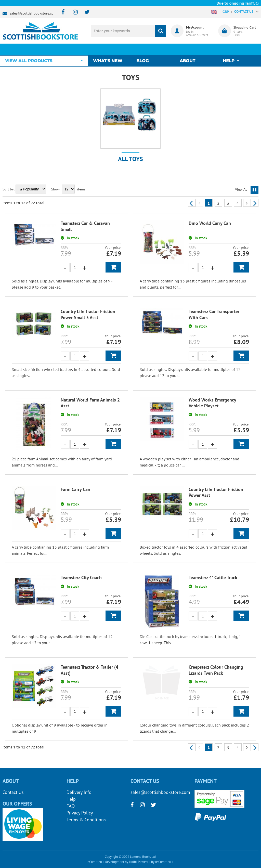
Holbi (133, 862)
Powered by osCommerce (156, 862)
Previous (192, 203)
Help (71, 799)
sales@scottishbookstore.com (33, 13)
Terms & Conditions (86, 820)
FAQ (71, 806)
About (187, 49)
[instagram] (73, 12)
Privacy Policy (80, 813)
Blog (144, 49)
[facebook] (62, 12)
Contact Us (13, 792)
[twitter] (84, 12)
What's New (110, 49)
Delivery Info (79, 792)
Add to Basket (113, 267)
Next (255, 203)
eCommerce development (106, 862)
